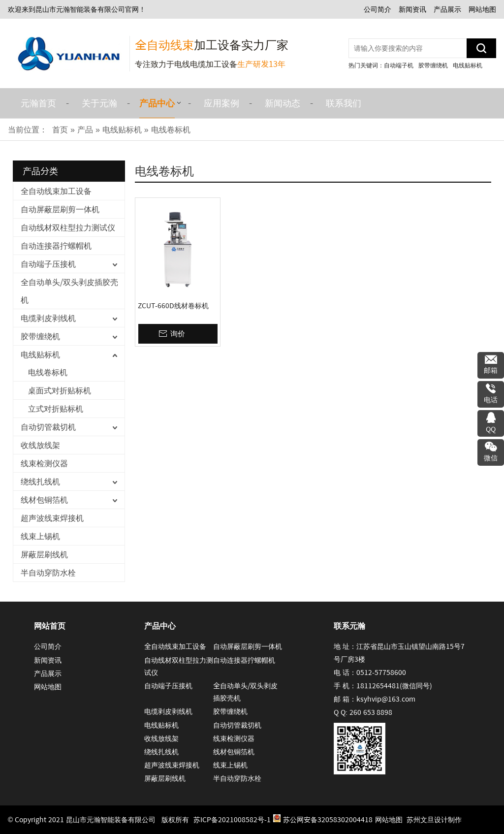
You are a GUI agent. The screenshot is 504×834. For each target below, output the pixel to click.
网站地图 (482, 9)
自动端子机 (399, 65)
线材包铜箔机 (44, 500)
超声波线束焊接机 (52, 518)
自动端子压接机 (48, 264)
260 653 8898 (371, 712)
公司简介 (378, 9)
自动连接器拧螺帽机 (56, 246)
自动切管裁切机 (48, 427)
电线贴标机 (468, 65)
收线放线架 (40, 445)
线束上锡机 (40, 536)
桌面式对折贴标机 (60, 390)
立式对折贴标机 (56, 409)
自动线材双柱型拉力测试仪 (68, 227)
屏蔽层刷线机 (44, 554)
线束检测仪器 (44, 463)
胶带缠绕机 (433, 65)
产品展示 (447, 9)
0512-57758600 (381, 673)
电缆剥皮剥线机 (48, 318)
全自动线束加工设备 (56, 191)
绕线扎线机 (40, 481)
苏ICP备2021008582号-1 (232, 820)
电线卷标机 (48, 372)
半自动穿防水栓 (48, 573)
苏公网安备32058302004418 (323, 819)
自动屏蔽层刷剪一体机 (60, 209)
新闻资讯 (412, 9)
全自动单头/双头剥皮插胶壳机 (69, 291)
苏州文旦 (420, 820)
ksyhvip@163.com (386, 699)
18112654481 (378, 686)
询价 (178, 334)
